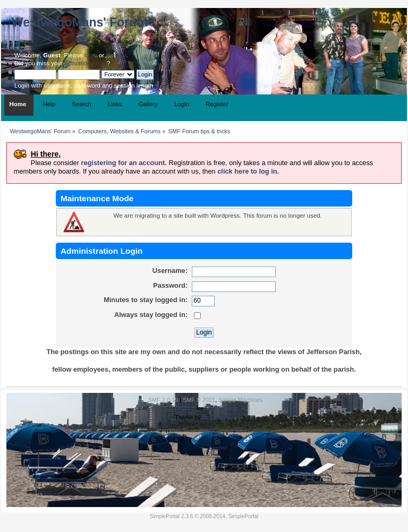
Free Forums (221, 408)
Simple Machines (240, 400)
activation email (86, 63)
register (116, 55)
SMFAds (184, 408)
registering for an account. (124, 163)
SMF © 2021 (199, 400)
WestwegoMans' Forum (80, 22)
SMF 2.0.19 (163, 400)
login (91, 55)
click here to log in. (248, 171)
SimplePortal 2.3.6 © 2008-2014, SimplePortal (204, 516)
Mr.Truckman (219, 417)
